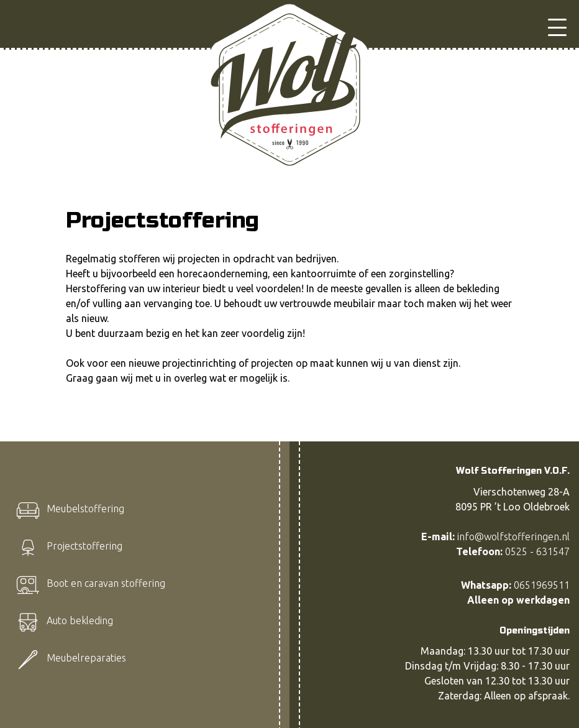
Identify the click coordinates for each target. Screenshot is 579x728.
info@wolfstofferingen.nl (513, 537)
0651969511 (542, 585)
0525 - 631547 (537, 551)
